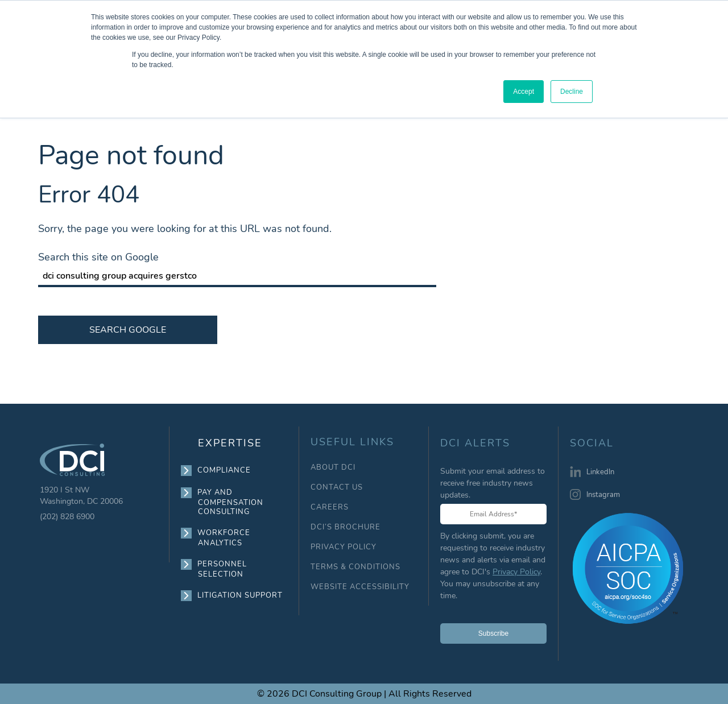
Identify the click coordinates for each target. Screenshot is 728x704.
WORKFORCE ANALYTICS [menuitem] (224, 538)
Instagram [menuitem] (603, 495)
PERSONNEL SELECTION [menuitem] (222, 569)
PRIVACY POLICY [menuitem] (344, 547)
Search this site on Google (98, 257)
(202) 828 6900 (67, 517)
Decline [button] (572, 92)
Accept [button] (524, 92)
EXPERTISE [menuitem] (230, 443)
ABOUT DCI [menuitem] (333, 468)
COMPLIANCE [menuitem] (224, 470)
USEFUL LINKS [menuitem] (352, 442)
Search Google (128, 330)
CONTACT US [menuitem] (337, 488)
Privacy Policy (516, 572)
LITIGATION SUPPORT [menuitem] (240, 595)
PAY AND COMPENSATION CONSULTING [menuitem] (231, 502)
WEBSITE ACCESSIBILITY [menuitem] (360, 587)
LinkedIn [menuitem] (600, 472)
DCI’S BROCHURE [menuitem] (346, 527)
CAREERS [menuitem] (330, 508)
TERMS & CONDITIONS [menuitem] (355, 567)
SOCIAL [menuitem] (592, 444)
